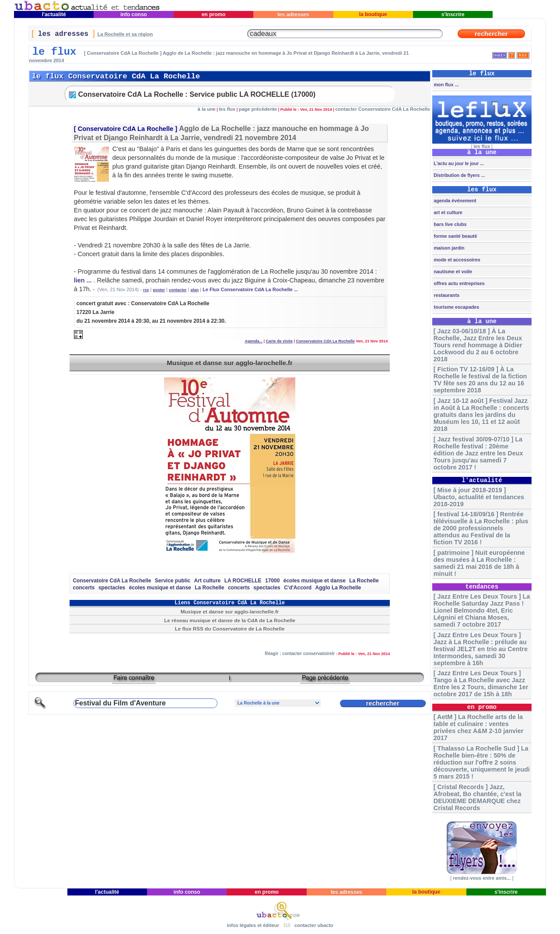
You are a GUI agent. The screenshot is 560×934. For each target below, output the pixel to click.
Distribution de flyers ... (458, 175)
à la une (207, 109)
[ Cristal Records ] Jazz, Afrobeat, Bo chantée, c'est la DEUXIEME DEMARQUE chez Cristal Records (478, 797)
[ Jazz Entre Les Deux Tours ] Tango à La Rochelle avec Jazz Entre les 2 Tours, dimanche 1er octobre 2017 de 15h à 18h (481, 684)
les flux (227, 109)
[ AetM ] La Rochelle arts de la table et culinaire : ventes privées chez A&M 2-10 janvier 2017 (479, 727)
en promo (213, 14)
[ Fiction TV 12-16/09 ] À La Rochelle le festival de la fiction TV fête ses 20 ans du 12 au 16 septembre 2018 (480, 380)
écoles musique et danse (315, 581)
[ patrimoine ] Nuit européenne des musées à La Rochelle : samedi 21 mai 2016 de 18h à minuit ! (479, 563)
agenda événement (454, 201)
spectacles (112, 588)
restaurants (446, 295)
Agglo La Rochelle (338, 588)
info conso (134, 14)
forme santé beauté (455, 236)
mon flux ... (445, 85)
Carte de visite (280, 341)
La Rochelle (364, 581)
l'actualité (54, 14)
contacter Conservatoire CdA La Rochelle (383, 109)
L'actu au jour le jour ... (458, 163)
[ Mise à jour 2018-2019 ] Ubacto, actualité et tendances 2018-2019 (479, 497)
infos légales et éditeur (253, 925)
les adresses (293, 14)
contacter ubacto (314, 925)
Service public (173, 581)
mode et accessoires (456, 260)
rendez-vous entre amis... (482, 878)
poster (159, 290)
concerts (84, 588)
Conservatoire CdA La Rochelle (126, 129)
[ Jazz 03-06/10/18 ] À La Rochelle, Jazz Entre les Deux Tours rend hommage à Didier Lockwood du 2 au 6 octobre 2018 (478, 345)
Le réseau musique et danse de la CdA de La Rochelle (230, 620)
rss (146, 290)
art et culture (447, 212)
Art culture (208, 581)
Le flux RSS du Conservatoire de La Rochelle (230, 629)
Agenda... (254, 341)
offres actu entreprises (458, 283)
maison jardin (448, 248)
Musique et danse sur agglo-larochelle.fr (230, 363)
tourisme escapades (456, 307)
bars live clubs (449, 224)
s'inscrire (453, 14)
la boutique (373, 14)
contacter (178, 290)
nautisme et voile (452, 271)
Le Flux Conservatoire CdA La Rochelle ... (250, 289)
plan (195, 290)
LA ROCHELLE (243, 581)
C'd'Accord (298, 588)
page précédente (258, 109)
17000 (272, 581)
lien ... (83, 280)
